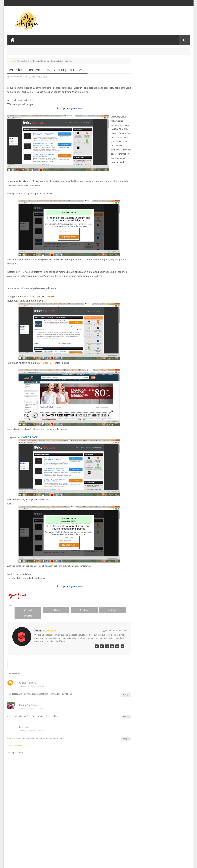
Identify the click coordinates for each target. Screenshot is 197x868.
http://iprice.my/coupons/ (68, 108)
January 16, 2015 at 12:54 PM (32, 726)
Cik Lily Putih (26, 678)
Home (12, 61)
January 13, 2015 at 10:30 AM (32, 682)
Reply (123, 690)
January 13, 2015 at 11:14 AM (32, 704)
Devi (22, 723)
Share (48, 611)
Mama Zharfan (27, 700)
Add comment (15, 741)
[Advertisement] (68, 842)
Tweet (25, 611)
